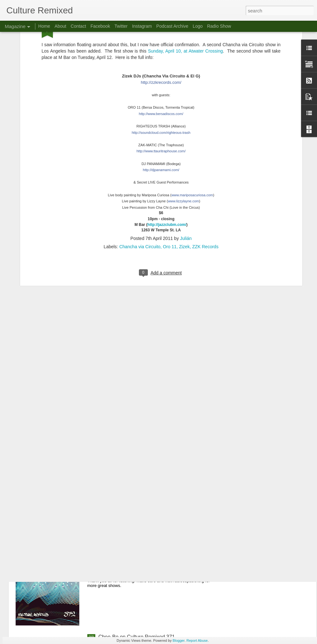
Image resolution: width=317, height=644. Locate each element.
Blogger (179, 640)
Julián (186, 172)
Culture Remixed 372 (122, 564)
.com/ (161, 85)
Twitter (121, 26)
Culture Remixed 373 (122, 492)
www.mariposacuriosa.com (192, 128)
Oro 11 (170, 180)
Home (44, 26)
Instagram (142, 26)
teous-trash (161, 66)
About (60, 26)
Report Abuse (197, 640)
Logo (198, 26)
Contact (78, 26)
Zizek (184, 180)
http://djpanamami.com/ (161, 104)
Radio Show (219, 26)
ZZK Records (205, 180)
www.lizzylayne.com (184, 135)
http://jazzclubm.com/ (167, 158)
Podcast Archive (172, 26)
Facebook (100, 26)
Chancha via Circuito (140, 180)
